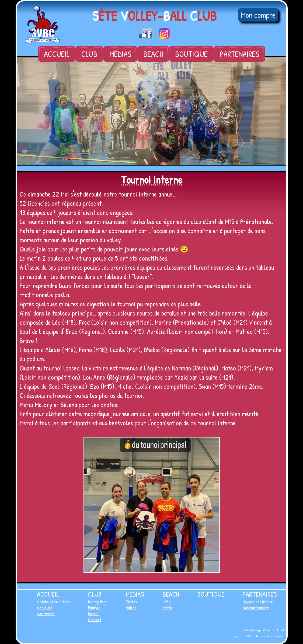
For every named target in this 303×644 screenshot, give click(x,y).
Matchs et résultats (53, 602)
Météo (167, 608)
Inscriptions (98, 602)
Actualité (44, 608)
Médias (120, 54)
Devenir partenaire (258, 602)
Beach (153, 54)
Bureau (94, 614)
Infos (167, 602)
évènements (46, 614)
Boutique (191, 54)
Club (89, 54)
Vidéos (131, 608)
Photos (131, 602)
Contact (95, 619)
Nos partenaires (256, 608)
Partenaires (239, 54)
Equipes (94, 608)
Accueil (57, 54)
